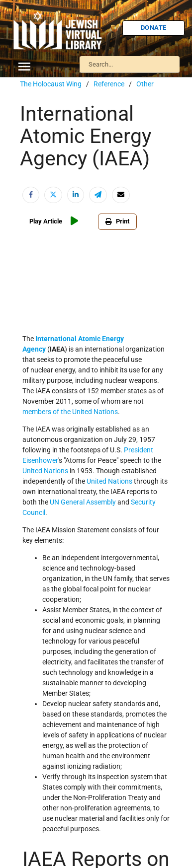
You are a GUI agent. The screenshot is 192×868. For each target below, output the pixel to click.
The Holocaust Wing (51, 84)
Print (117, 221)
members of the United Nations (70, 412)
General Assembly (88, 502)
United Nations (109, 481)
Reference (109, 84)
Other (145, 84)
